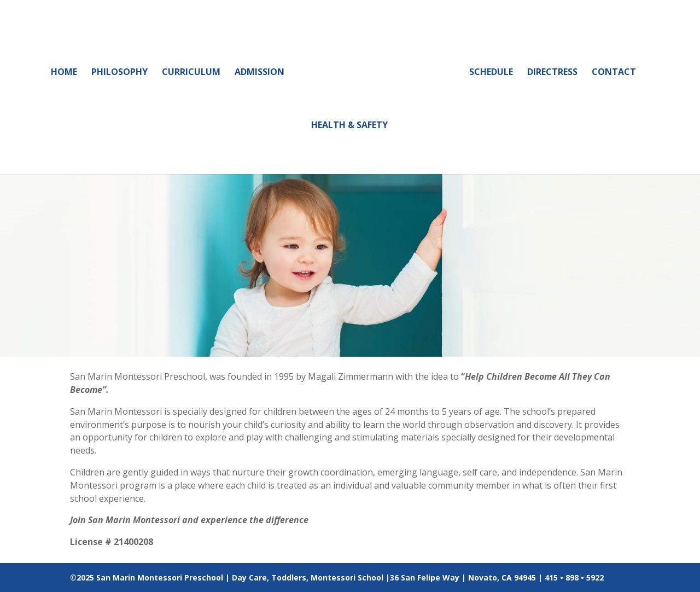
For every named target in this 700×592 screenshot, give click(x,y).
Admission (259, 73)
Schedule (491, 73)
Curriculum (191, 73)
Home (64, 73)
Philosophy (119, 73)
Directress (552, 73)
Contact (614, 73)
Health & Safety (349, 126)
